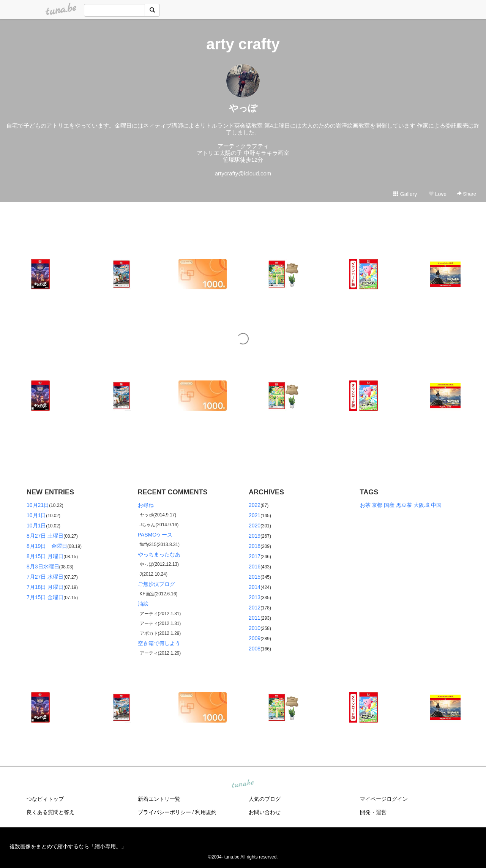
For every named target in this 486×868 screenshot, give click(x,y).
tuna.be (243, 784)
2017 (255, 556)
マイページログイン (384, 799)
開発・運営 (373, 812)
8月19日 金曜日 (47, 546)
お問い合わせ (265, 812)
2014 (255, 587)
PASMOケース (155, 535)
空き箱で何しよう (159, 643)
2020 (255, 526)
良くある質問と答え (50, 812)
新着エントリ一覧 (159, 799)
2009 (255, 638)
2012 (255, 608)
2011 (255, 618)
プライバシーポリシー (164, 812)
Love (437, 194)
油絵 (143, 604)
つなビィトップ (45, 799)
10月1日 (36, 515)
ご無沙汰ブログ (156, 584)
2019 (255, 536)
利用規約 (206, 812)
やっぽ (243, 108)
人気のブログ (265, 799)
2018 (255, 546)
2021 (255, 515)
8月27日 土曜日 (45, 536)
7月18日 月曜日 (45, 587)
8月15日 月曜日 (45, 556)
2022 (255, 505)
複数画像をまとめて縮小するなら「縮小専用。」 (68, 846)
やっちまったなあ (159, 554)
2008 (255, 649)
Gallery (405, 194)
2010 (255, 628)
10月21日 (38, 505)
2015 (255, 577)
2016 (255, 567)
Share (466, 194)
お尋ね (146, 505)
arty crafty (243, 44)
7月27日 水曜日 (45, 577)
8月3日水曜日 (43, 567)
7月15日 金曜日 (45, 597)
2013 (255, 597)
